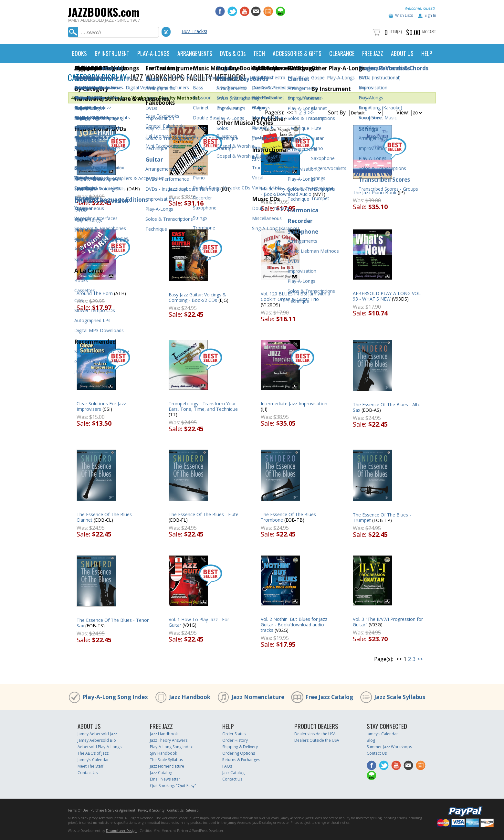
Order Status (234, 734)
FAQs (227, 766)
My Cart (429, 32)
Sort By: (337, 112)
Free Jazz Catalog (329, 697)
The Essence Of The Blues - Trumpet (382, 517)
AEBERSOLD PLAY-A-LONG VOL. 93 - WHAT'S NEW (387, 296)
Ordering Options (239, 753)
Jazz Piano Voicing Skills (101, 189)
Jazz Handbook (190, 697)
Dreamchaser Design (121, 831)
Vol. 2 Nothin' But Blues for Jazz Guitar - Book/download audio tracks (294, 625)
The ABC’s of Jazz (93, 753)
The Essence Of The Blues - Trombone (290, 517)
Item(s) (396, 32)
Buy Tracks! (194, 31)
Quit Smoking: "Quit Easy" (173, 786)
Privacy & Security (151, 810)
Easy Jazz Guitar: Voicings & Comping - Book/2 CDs (197, 297)
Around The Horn (95, 293)
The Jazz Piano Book (375, 192)
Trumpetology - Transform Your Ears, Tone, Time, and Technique (203, 406)
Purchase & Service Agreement (113, 810)
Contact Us (88, 773)
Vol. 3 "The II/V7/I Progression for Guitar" (388, 622)
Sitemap (192, 810)
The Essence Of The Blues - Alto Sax (387, 407)
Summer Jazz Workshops (389, 747)
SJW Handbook (163, 753)
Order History (235, 740)
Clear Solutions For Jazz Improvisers (101, 406)
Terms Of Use (78, 810)
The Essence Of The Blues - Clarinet (106, 517)
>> (311, 112)
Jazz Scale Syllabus (400, 697)
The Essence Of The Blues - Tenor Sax (113, 623)
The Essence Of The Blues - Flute (204, 514)
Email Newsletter (165, 779)
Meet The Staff (90, 766)
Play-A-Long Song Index (115, 697)
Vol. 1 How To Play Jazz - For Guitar (199, 622)
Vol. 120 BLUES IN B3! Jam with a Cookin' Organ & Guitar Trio (295, 296)
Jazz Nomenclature (258, 697)
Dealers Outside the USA (317, 740)
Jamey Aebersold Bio (97, 740)
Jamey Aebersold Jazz (97, 734)
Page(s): (274, 112)
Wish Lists (404, 15)
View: (403, 112)
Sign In (430, 15)
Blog (371, 740)
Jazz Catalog (161, 773)
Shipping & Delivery (240, 747)
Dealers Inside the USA (315, 734)
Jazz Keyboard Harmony (194, 189)
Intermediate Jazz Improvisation (294, 404)
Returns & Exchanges (241, 760)
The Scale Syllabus (166, 760)
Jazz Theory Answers (169, 740)
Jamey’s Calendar (93, 760)
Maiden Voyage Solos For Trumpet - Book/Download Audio (297, 191)
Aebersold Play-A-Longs (100, 747)
